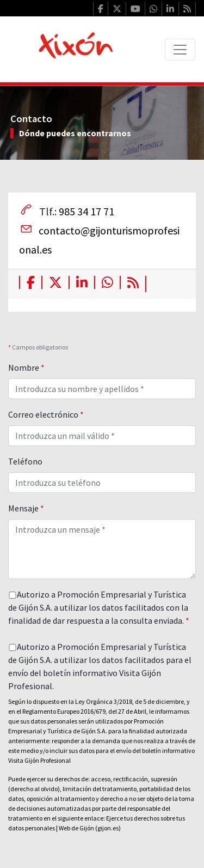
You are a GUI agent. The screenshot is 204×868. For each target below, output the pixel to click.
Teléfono (25, 461)
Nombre (26, 367)
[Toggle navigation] (180, 50)
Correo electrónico (46, 414)
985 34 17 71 (86, 211)
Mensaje (26, 508)
